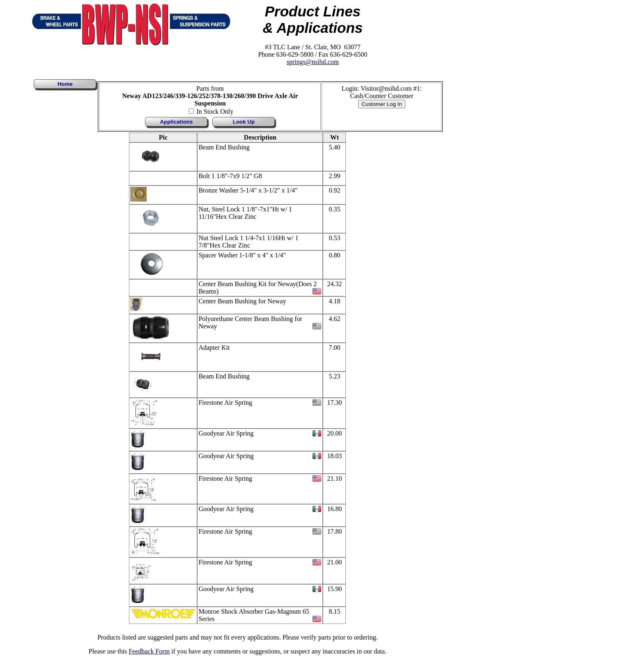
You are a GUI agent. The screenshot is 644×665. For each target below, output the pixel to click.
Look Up (244, 122)
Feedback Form (149, 651)
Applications (176, 122)
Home (65, 84)
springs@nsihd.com (313, 62)
